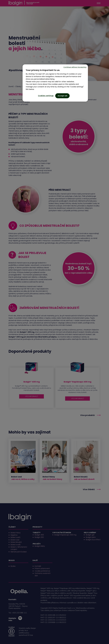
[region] (55, 83)
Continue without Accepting (75, 67)
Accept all (62, 96)
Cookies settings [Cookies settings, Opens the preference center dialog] (46, 96)
